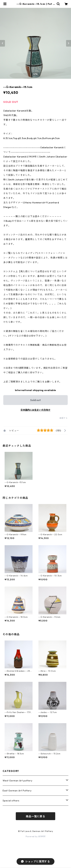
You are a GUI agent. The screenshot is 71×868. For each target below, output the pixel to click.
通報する (64, 418)
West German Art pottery (17, 781)
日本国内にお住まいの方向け (35, 410)
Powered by (36, 836)
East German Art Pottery (17, 791)
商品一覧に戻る (35, 816)
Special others (11, 801)
